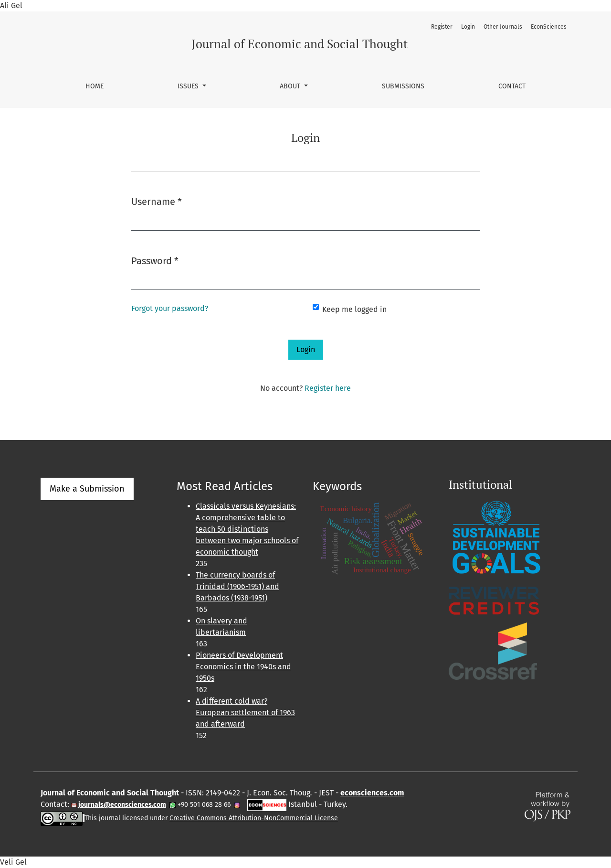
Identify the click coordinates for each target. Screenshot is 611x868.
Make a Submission (87, 489)
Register (442, 27)
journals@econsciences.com (121, 805)
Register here (328, 388)
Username (157, 201)
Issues (189, 86)
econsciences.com (372, 793)
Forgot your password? (170, 308)
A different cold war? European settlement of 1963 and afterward (245, 713)
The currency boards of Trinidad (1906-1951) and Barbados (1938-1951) (237, 586)
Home (95, 86)
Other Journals (503, 27)
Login (468, 27)
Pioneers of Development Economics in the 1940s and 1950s (243, 667)
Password (155, 260)
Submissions (403, 86)
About (291, 86)
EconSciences (549, 27)
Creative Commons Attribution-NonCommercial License (254, 818)
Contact (512, 86)
